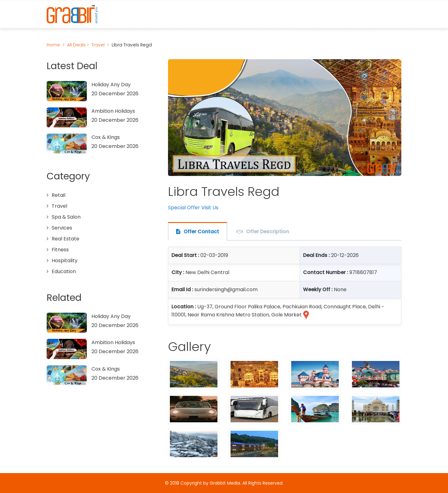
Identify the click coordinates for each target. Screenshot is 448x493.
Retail (58, 195)
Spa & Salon (66, 217)
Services (62, 228)
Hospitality (65, 261)
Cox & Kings (106, 137)
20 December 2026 (115, 94)
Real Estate (65, 239)
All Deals (77, 45)
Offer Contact (201, 232)
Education (64, 271)
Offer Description (268, 232)
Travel (98, 45)
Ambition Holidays (113, 111)
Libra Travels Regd (132, 45)
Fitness (60, 250)
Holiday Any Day (111, 85)
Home (53, 45)
